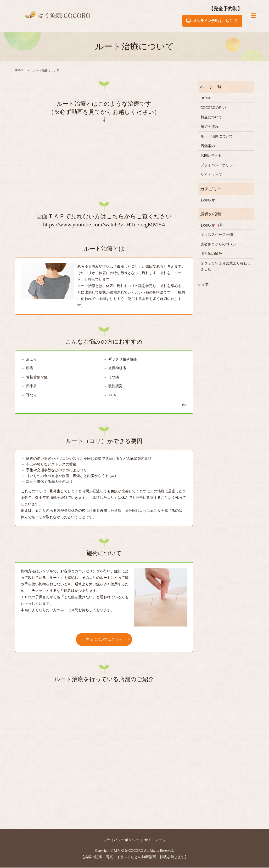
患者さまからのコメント (220, 245)
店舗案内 (208, 146)
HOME (19, 71)
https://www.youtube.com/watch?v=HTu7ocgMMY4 (104, 225)
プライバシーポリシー (219, 166)
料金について (211, 118)
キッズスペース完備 (217, 235)
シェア (203, 285)
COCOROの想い (213, 108)
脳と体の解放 (211, 254)
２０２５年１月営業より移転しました (226, 267)
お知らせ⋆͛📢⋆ (212, 225)
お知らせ (208, 200)
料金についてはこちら (104, 640)
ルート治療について (217, 137)
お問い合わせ (211, 156)
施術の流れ (210, 127)
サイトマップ (211, 175)
